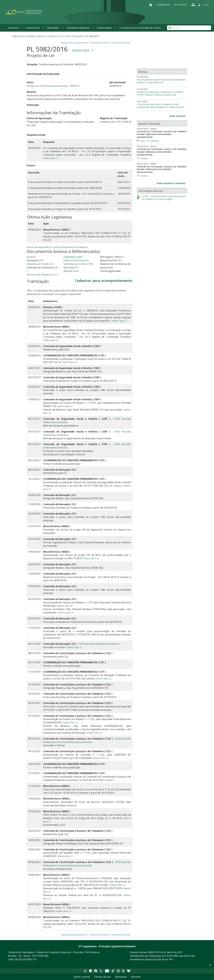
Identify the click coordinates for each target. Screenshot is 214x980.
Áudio (143, 141)
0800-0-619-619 (157, 952)
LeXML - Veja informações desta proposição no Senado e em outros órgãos (161, 198)
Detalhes (155, 141)
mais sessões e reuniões (171, 183)
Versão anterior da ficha (100, 43)
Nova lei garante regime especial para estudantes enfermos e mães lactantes (161, 81)
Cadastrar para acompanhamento (74, 43)
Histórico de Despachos (40, 275)
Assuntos (13, 28)
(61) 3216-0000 (170, 956)
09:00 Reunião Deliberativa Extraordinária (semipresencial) (87, 740)
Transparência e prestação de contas (140, 28)
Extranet (136, 977)
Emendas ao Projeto (38, 264)
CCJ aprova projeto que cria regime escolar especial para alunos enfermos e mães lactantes (160, 106)
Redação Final (71, 271)
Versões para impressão (120, 43)
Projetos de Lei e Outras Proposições (66, 36)
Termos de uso (102, 977)
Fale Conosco (181, 5)
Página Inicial (18, 36)
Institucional (33, 28)
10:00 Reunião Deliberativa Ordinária (99, 644)
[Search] (189, 28)
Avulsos (31, 257)
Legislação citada (73, 257)
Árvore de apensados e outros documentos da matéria (57, 247)
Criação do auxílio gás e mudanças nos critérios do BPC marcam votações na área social (160, 93)
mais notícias (178, 116)
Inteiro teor (81, 50)
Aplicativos (121, 977)
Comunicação (104, 28)
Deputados (53, 28)
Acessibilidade (163, 5)
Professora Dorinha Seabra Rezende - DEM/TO (53, 86)
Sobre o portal (82, 977)
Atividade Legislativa (78, 28)
